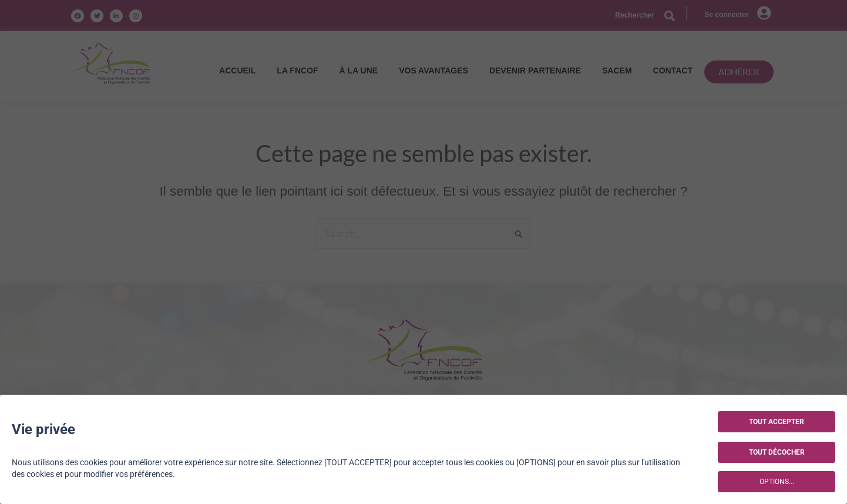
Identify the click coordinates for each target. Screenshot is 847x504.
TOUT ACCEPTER (777, 422)
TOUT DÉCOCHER (777, 452)
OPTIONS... (777, 482)
